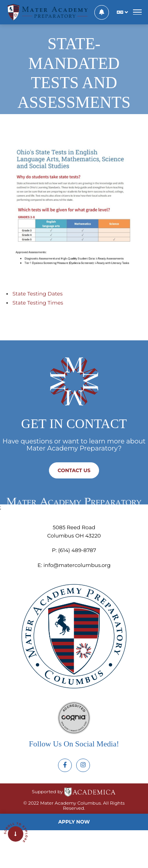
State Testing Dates (37, 294)
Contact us (74, 470)
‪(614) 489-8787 (77, 550)
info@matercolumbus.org (77, 565)
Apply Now (74, 822)
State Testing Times (38, 303)
